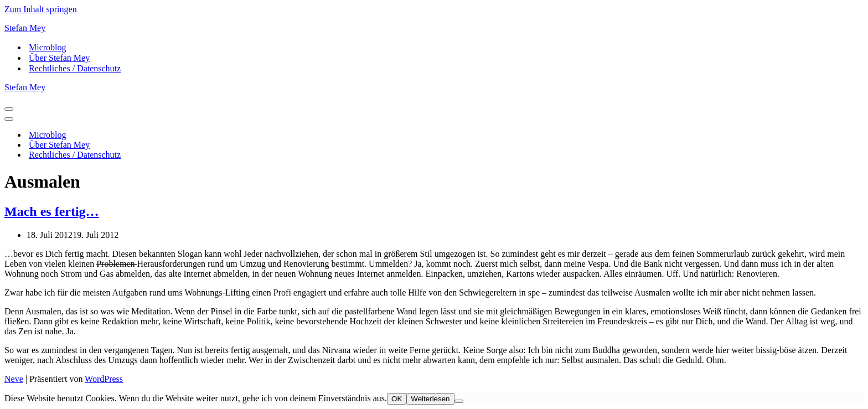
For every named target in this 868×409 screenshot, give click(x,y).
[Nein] (459, 401)
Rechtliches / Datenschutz (75, 68)
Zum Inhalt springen (41, 9)
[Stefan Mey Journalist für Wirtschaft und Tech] (434, 28)
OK (397, 399)
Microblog (48, 47)
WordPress (104, 379)
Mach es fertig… (52, 211)
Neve (14, 379)
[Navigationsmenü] (9, 109)
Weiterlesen (430, 399)
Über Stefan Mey (59, 58)
